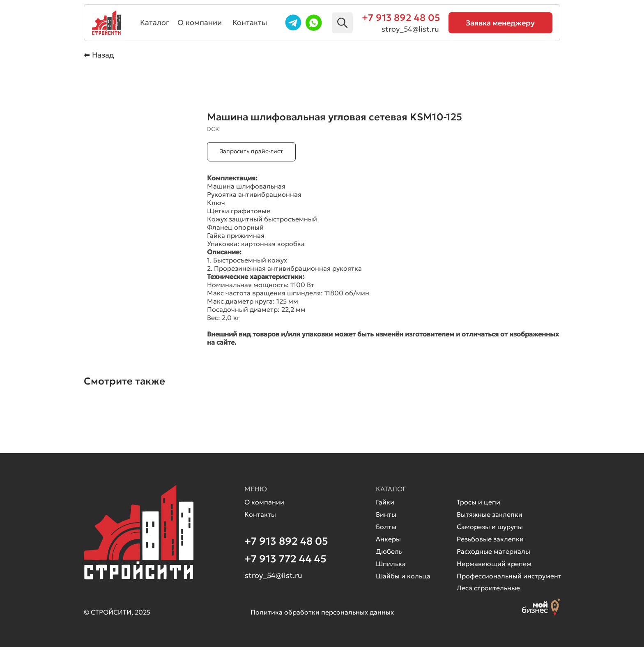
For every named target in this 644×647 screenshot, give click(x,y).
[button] (500, 23)
